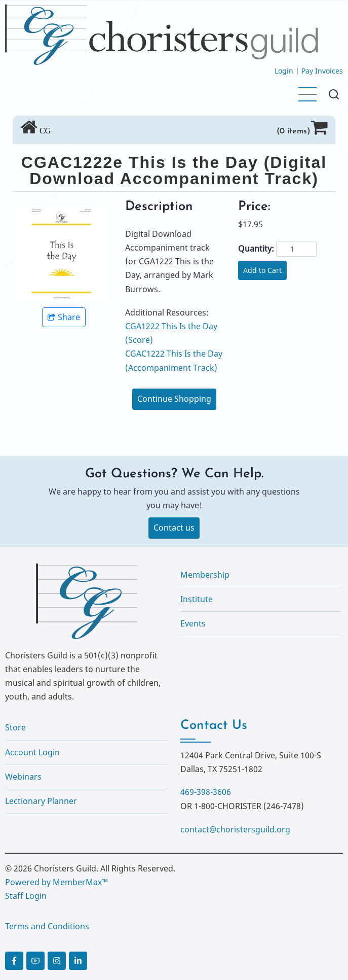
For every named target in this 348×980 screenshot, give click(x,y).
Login (284, 71)
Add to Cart (262, 270)
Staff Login (26, 896)
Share (64, 317)
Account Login (32, 752)
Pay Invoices (322, 71)
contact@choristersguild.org (235, 829)
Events (193, 623)
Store (15, 727)
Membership (205, 575)
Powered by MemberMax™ (56, 882)
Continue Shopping (174, 399)
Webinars (23, 777)
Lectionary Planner (41, 801)
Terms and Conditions (47, 926)
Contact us (174, 528)
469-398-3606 (206, 792)
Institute (197, 599)
